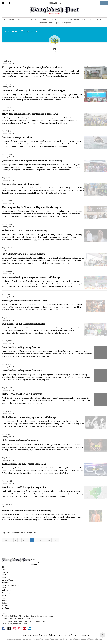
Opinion (45, 19)
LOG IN (104, 3)
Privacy (60, 635)
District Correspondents (11, 585)
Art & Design (7, 593)
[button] (3, 3)
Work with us (38, 635)
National (12, 19)
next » (55, 540)
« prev (6, 540)
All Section (101, 19)
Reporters (6, 583)
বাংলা (60, 3)
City (84, 19)
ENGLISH (53, 3)
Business (29, 19)
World (20, 19)
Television (6, 601)
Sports (37, 19)
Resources (6, 611)
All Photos (6, 608)
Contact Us (27, 635)
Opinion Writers (8, 580)
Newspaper (66, 23)
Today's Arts (6, 590)
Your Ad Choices (50, 635)
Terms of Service (71, 635)
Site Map (82, 635)
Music (4, 598)
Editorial (54, 19)
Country (91, 19)
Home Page (35, 562)
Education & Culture (46, 23)
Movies (5, 595)
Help (89, 635)
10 (49, 540)
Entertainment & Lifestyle (70, 19)
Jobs (58, 23)
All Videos (6, 606)
